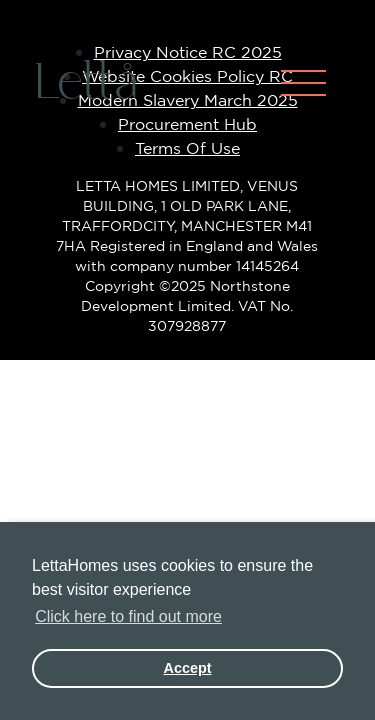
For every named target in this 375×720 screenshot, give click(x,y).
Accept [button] (188, 668)
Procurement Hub (187, 124)
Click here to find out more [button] (128, 616)
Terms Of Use (187, 148)
